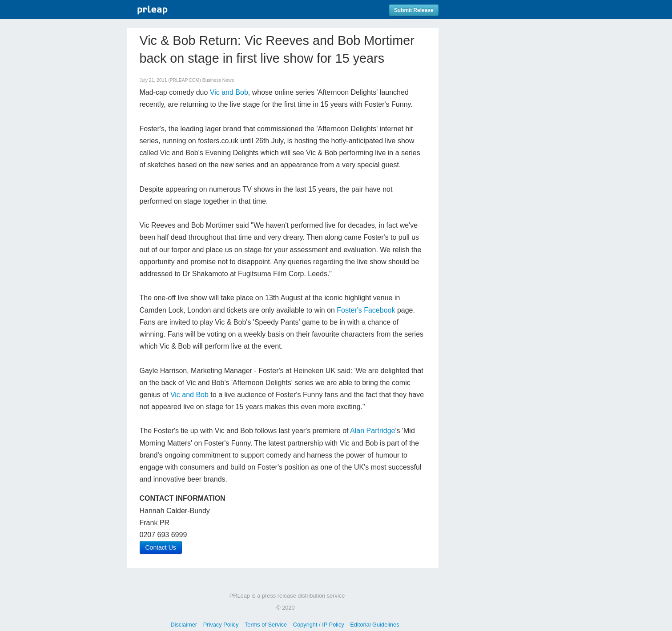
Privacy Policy (221, 625)
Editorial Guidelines (374, 625)
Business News (218, 80)
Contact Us (161, 547)
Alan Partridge (372, 431)
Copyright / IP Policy (319, 625)
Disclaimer (184, 625)
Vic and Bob (229, 92)
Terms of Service (266, 625)
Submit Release (414, 10)
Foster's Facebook (366, 310)
